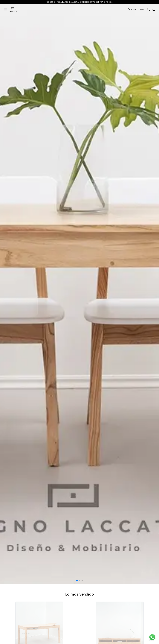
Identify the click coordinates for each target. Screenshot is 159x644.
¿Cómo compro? (137, 9)
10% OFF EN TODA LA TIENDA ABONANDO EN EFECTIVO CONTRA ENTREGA (79, 2)
